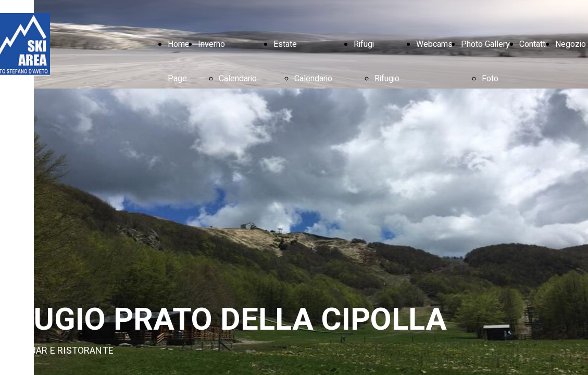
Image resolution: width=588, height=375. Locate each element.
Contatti (533, 44)
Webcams (434, 44)
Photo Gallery (485, 44)
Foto (490, 79)
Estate (285, 44)
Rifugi (364, 44)
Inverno (211, 44)
